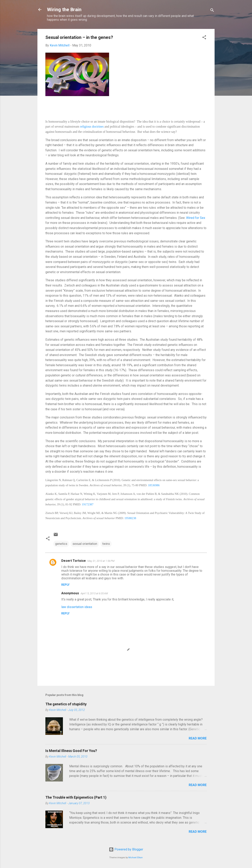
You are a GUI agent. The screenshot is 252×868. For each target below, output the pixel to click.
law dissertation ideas (77, 607)
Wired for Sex (196, 218)
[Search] (212, 11)
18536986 (154, 485)
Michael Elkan (136, 858)
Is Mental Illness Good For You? (71, 751)
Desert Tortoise (74, 561)
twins (106, 544)
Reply (65, 585)
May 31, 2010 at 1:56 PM (101, 561)
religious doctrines (92, 126)
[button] (204, 38)
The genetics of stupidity (66, 704)
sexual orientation (85, 544)
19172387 (88, 504)
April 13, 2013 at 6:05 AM (94, 593)
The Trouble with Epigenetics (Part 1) (76, 797)
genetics (61, 544)
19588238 (130, 518)
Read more (198, 738)
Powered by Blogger (126, 849)
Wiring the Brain (64, 10)
